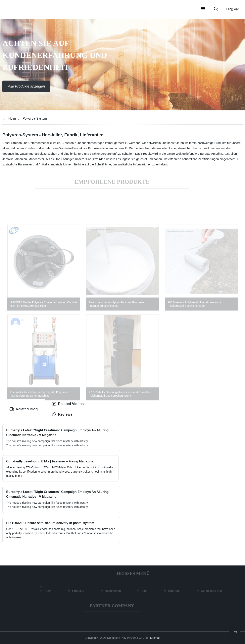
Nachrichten (113, 591)
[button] (203, 9)
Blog (145, 591)
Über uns (175, 591)
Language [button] (233, 9)
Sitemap (155, 638)
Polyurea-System (35, 118)
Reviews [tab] (62, 414)
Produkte (79, 591)
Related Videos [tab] (68, 404)
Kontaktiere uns (212, 591)
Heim (12, 118)
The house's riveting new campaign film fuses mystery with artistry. (47, 507)
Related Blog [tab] (24, 409)
